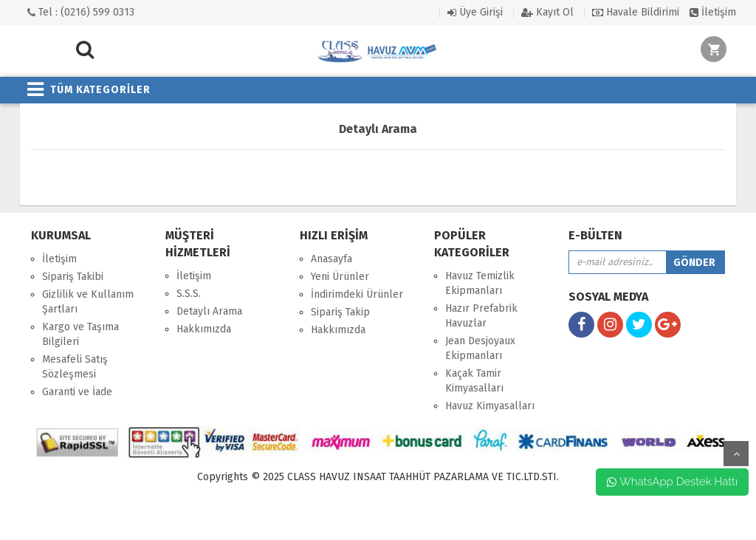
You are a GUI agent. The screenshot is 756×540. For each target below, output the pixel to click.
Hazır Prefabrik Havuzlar (481, 316)
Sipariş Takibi (73, 277)
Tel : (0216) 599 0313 (81, 12)
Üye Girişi (475, 12)
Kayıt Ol (547, 12)
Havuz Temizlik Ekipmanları (480, 283)
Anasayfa (331, 259)
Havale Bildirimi (636, 12)
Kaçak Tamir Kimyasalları (474, 381)
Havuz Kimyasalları (490, 406)
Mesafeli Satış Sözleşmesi (75, 367)
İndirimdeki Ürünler (357, 294)
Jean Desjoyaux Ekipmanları (480, 348)
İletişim (713, 12)
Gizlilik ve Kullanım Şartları (88, 302)
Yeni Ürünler (340, 277)
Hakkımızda (204, 329)
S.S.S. (189, 294)
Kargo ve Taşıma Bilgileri (80, 334)
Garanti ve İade (77, 392)
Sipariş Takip (340, 312)
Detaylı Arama (209, 311)
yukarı (736, 454)
